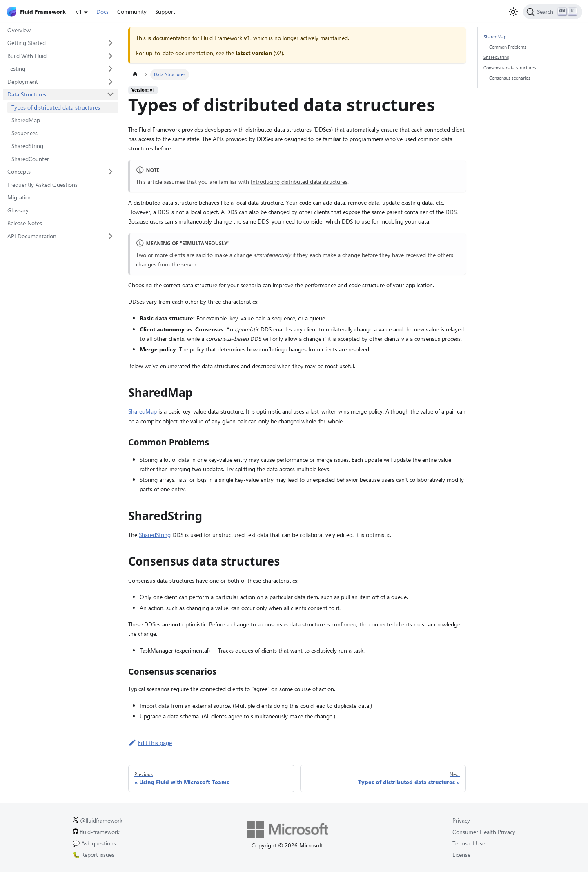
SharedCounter (30, 159)
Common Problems (508, 47)
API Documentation (32, 236)
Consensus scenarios (510, 78)
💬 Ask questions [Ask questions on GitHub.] (94, 843)
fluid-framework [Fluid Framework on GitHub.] (96, 832)
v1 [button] (79, 12)
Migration (20, 197)
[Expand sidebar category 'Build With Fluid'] (111, 56)
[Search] (553, 12)
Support (165, 12)
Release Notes (25, 223)
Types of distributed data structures (56, 107)
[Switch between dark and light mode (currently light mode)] (513, 12)
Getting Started (27, 43)
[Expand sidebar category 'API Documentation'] (111, 236)
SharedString (27, 146)
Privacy (461, 820)
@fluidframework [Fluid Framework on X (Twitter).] (98, 820)
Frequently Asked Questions (42, 184)
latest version (254, 53)
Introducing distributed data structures (299, 182)
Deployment (23, 82)
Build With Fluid (27, 56)
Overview (19, 30)
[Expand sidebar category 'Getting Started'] (111, 43)
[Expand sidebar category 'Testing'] (111, 69)
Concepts (19, 171)
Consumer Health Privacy (484, 832)
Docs (102, 12)
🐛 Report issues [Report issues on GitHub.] (94, 855)
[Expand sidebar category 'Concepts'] (111, 172)
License (461, 855)
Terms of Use (469, 843)
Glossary (18, 210)
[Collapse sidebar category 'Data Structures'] (111, 94)
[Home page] (135, 75)
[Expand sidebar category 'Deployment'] (111, 82)
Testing (16, 68)
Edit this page (150, 743)
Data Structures (27, 94)
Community (132, 12)
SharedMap (26, 120)
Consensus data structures (510, 68)
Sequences (24, 133)
